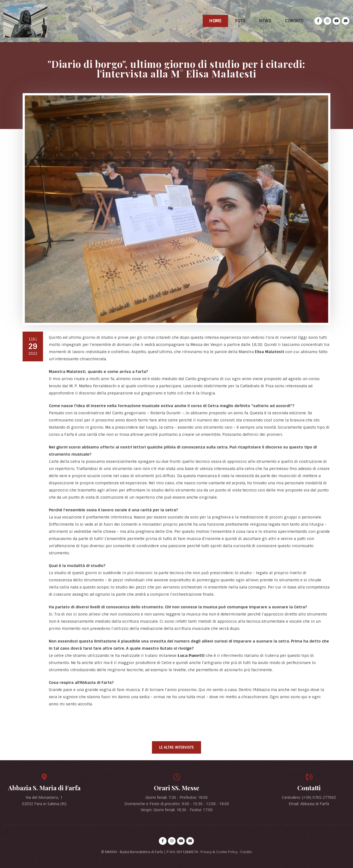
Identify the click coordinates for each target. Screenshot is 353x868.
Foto (240, 21)
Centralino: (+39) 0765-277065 (309, 797)
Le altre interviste (176, 747)
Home (215, 21)
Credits (246, 852)
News (265, 21)
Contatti (294, 21)
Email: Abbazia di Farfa (309, 804)
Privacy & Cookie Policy (219, 852)
